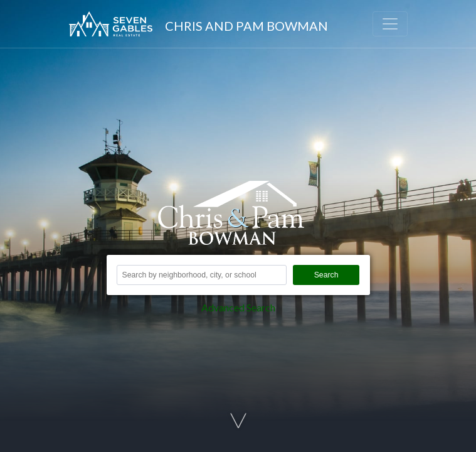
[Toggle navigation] (390, 24)
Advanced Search (238, 307)
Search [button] (326, 275)
